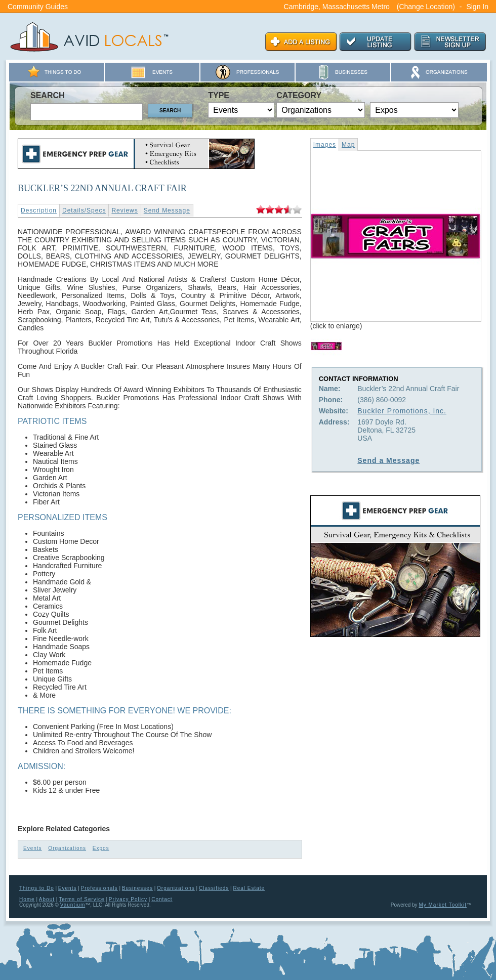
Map (348, 145)
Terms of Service (81, 899)
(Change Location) (426, 7)
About (47, 899)
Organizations (67, 848)
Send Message (167, 210)
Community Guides (38, 7)
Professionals (99, 888)
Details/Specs (84, 210)
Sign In (477, 7)
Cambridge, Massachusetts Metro (337, 7)
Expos (101, 848)
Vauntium (73, 905)
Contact (162, 899)
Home (27, 899)
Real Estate (249, 888)
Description (39, 210)
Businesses (137, 888)
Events (33, 848)
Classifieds (214, 888)
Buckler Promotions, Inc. (402, 411)
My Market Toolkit (443, 905)
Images (325, 145)
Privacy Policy (128, 899)
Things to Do (37, 888)
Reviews (125, 210)
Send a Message (388, 460)
